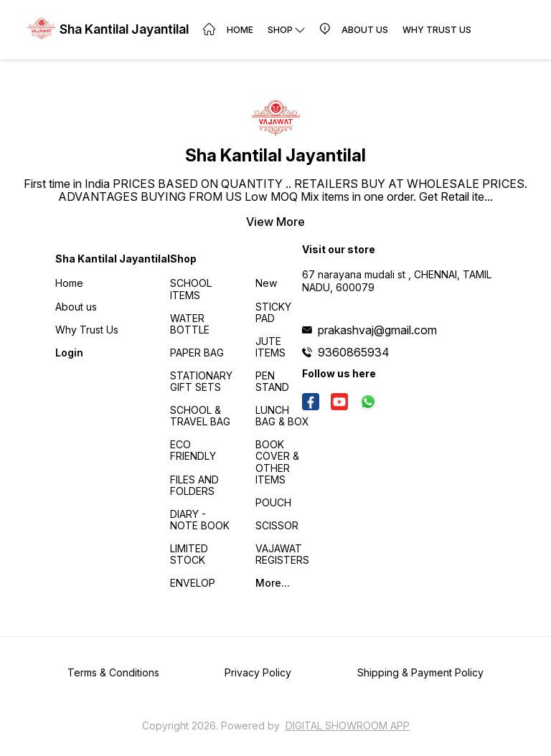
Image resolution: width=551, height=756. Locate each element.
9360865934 (354, 352)
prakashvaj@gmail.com (377, 330)
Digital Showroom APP (348, 726)
